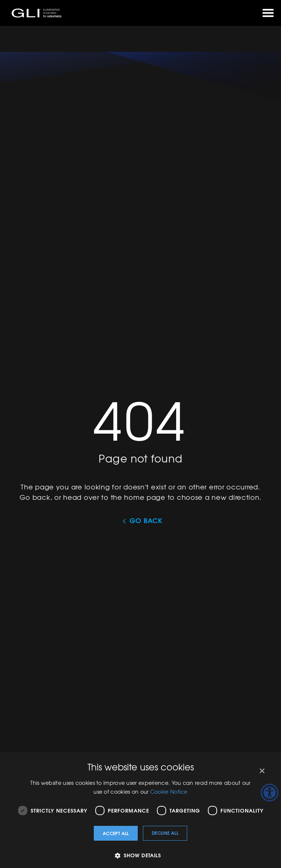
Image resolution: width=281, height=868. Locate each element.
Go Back (146, 521)
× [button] (262, 771)
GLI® (37, 13)
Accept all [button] (116, 833)
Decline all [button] (165, 833)
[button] (140, 855)
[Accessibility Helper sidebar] (270, 793)
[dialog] (140, 810)
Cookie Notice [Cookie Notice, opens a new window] (169, 791)
